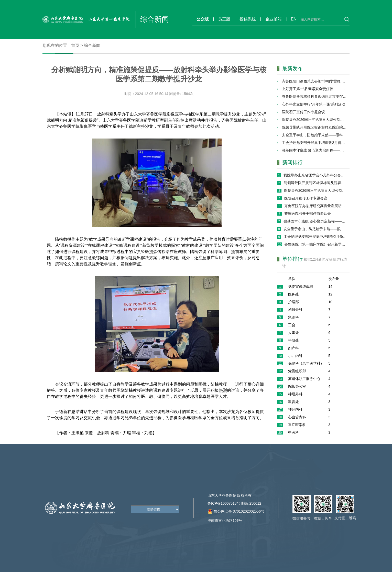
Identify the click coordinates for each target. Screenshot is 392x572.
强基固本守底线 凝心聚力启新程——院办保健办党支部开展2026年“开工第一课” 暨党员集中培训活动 (315, 221)
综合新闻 (92, 45)
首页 (75, 45)
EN (294, 19)
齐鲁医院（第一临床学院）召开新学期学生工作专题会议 (315, 244)
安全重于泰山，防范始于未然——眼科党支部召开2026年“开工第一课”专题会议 (315, 229)
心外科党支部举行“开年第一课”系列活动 (314, 104)
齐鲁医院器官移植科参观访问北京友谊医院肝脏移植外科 (327, 97)
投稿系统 (248, 19)
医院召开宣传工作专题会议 (303, 112)
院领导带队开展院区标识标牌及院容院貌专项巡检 (321, 127)
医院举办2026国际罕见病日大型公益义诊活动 (318, 120)
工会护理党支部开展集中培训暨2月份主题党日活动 (322, 143)
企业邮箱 (274, 19)
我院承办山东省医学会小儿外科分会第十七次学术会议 (315, 175)
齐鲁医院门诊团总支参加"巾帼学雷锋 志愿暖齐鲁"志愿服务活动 (332, 81)
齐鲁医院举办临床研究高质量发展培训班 (315, 206)
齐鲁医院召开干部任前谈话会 (308, 214)
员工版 (224, 19)
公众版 (203, 19)
